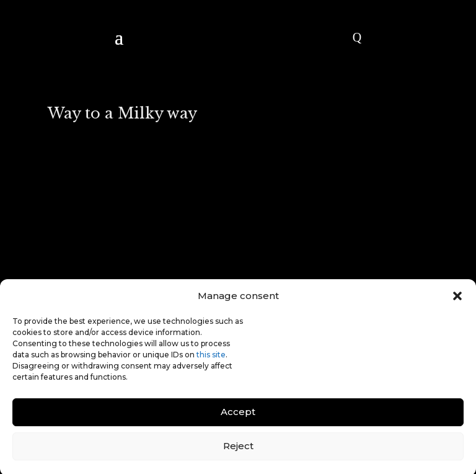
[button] (457, 300)
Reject (238, 450)
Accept (238, 416)
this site (211, 358)
